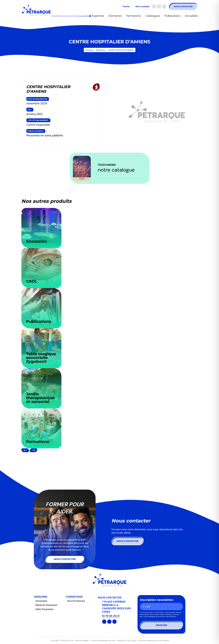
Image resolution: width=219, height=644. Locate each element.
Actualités (191, 16)
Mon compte (142, 6)
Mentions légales (82, 640)
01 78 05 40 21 (111, 616)
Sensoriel (41, 597)
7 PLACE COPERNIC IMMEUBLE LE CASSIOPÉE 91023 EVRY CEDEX (117, 607)
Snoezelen (41, 601)
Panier (126, 6)
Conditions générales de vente (103, 640)
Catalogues (153, 16)
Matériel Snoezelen (46, 605)
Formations (134, 16)
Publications (173, 16)
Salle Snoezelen (44, 609)
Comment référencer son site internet (154, 640)
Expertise (98, 16)
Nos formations (76, 601)
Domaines (115, 16)
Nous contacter (183, 6)
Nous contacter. (110, 598)
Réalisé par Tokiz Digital (127, 640)
